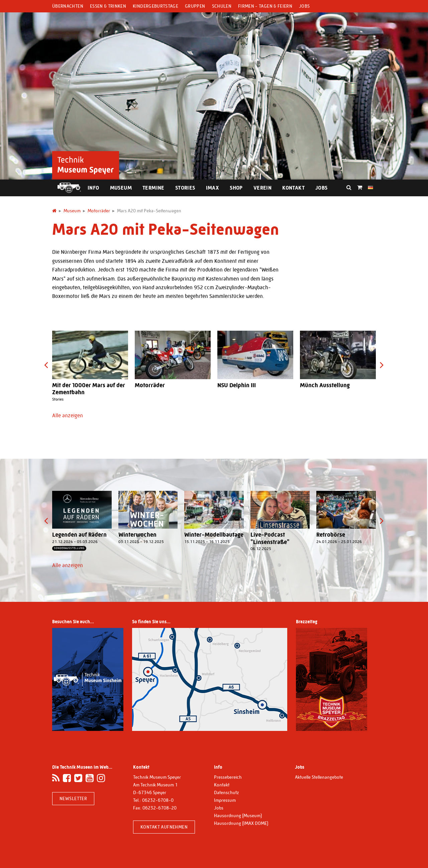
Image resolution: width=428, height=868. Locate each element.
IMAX (213, 188)
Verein (262, 188)
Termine (153, 188)
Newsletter (73, 798)
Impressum (225, 800)
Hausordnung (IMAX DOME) (241, 823)
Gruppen (195, 6)
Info (93, 188)
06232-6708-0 (158, 800)
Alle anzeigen (68, 415)
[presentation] (46, 365)
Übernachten (68, 6)
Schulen (222, 6)
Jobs (304, 6)
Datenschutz (227, 792)
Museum (121, 188)
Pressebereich (228, 777)
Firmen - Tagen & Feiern (265, 6)
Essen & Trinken (108, 6)
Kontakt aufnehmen (164, 827)
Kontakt (293, 188)
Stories (185, 188)
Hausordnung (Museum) (238, 816)
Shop (236, 188)
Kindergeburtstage (155, 6)
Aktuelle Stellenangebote (319, 777)
